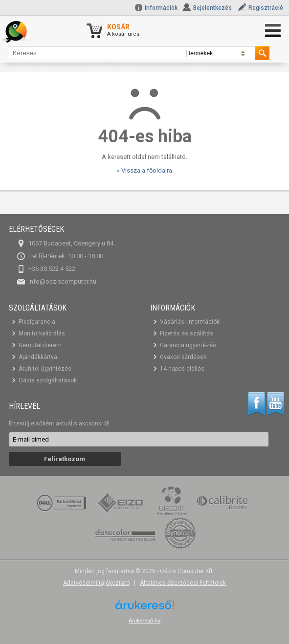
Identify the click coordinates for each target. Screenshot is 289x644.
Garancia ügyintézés (188, 345)
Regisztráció (266, 8)
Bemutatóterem (40, 345)
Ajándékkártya (38, 357)
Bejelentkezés (212, 8)
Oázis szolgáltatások (48, 380)
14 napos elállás (182, 369)
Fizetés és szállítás (187, 333)
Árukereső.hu (144, 621)
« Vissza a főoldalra (144, 170)
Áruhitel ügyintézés (45, 369)
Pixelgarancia (37, 322)
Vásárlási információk (190, 322)
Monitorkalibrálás (42, 333)
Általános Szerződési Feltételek (183, 583)
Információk (156, 8)
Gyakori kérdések (183, 357)
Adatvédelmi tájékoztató (96, 583)
